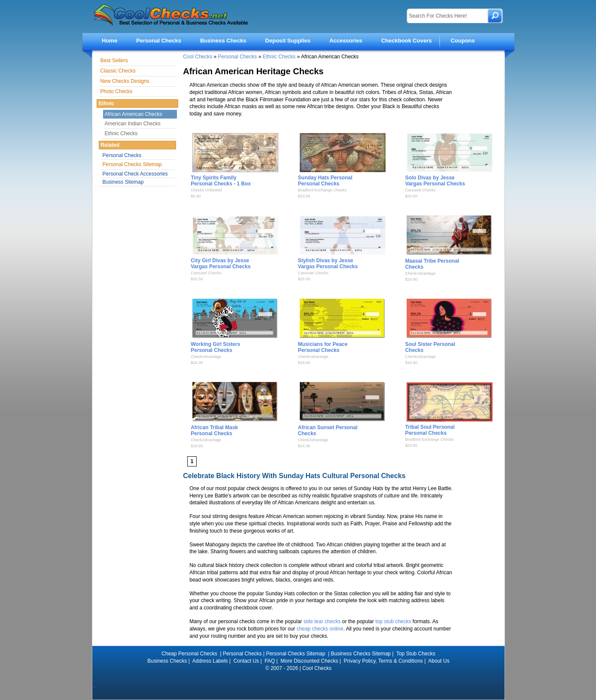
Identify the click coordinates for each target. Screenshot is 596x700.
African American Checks (134, 114)
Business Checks (223, 41)
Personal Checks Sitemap (132, 164)
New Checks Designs (125, 81)
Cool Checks (198, 57)
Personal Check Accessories (135, 174)
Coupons (462, 41)
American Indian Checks (133, 124)
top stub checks (393, 621)
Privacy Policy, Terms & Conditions (383, 661)
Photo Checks (117, 91)
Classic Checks (118, 71)
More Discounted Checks (309, 661)
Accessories (346, 41)
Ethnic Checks (279, 57)
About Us (439, 661)
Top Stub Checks (416, 654)
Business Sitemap (123, 182)
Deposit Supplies (288, 41)
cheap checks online (320, 629)
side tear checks (322, 621)
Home (109, 41)
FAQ (270, 661)
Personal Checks (159, 41)
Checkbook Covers (407, 41)
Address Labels (210, 661)
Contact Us (246, 661)
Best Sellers (114, 61)
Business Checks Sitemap (361, 654)
